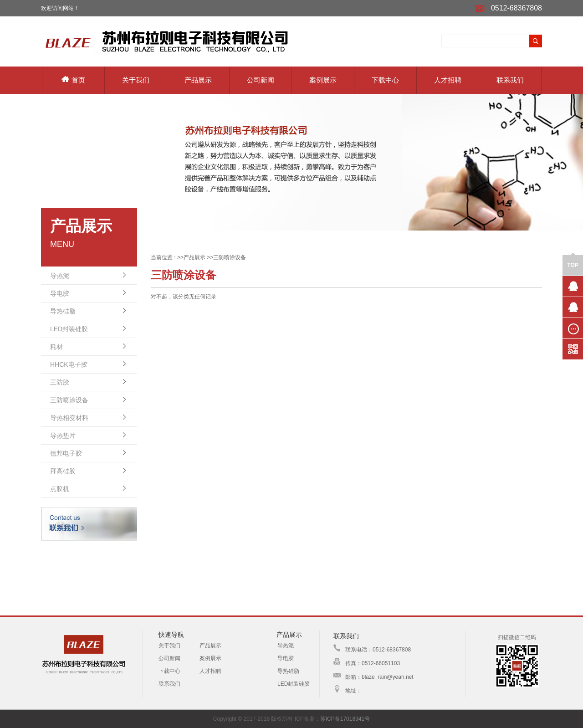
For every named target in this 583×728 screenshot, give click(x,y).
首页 (73, 80)
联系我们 (510, 80)
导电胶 (60, 293)
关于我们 (136, 80)
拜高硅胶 (63, 471)
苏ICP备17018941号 (345, 719)
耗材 (56, 347)
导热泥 (60, 276)
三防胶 (60, 382)
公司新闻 (261, 80)
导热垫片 (63, 436)
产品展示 (198, 80)
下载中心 (385, 80)
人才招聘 (448, 80)
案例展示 (323, 80)
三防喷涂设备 (69, 400)
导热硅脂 (63, 311)
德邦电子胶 (66, 453)
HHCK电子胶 (69, 364)
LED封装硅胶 (69, 329)
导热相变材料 (69, 418)
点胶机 (60, 489)
